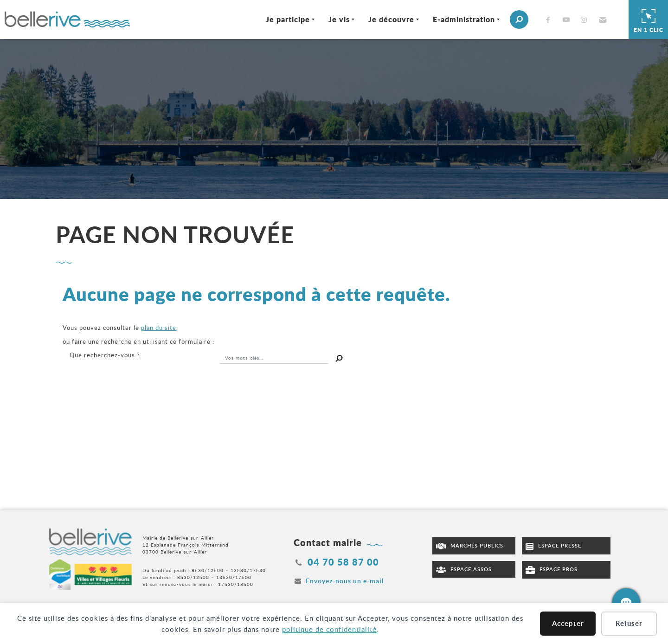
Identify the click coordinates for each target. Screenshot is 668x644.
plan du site (159, 328)
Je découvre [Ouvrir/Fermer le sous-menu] (391, 19)
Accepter (568, 623)
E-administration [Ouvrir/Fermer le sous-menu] (464, 19)
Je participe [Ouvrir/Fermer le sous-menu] (288, 19)
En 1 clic (649, 19)
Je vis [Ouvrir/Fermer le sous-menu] (339, 19)
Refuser (629, 623)
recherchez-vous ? (105, 355)
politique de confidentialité (329, 629)
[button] (601, 19)
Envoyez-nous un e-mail (345, 581)
